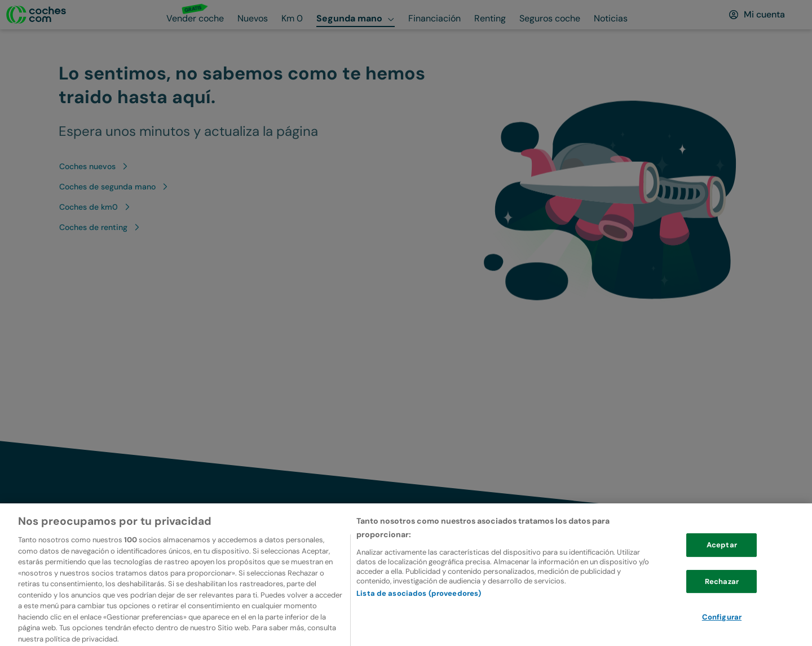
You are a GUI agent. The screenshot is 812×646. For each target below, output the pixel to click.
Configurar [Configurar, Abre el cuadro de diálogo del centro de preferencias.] (722, 631)
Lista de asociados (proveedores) (419, 607)
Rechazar (722, 596)
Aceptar (722, 559)
